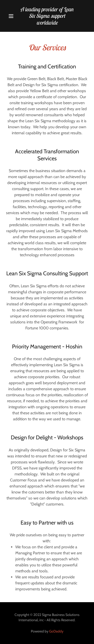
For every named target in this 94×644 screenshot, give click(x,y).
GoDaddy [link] (56, 631)
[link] (47, 16)
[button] (11, 16)
